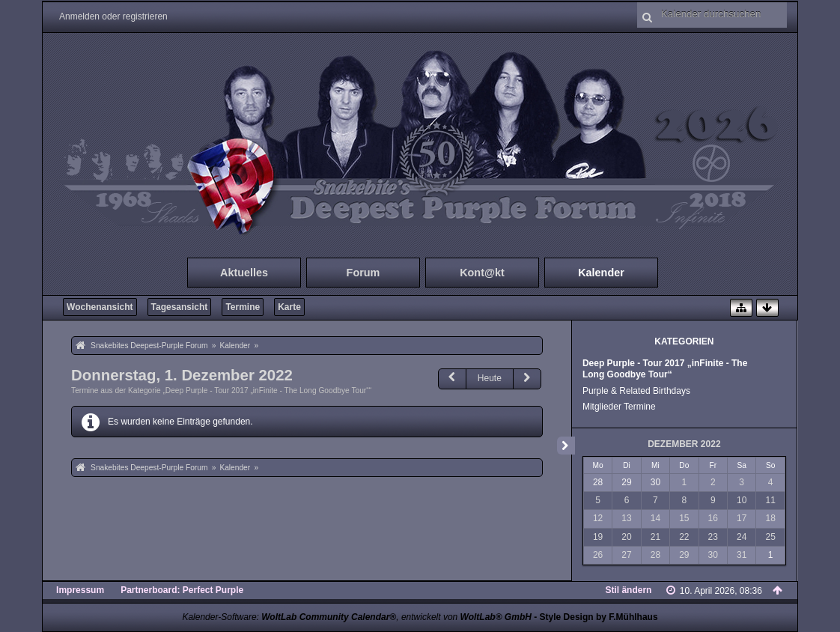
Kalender (601, 273)
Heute (490, 378)
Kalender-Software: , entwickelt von (356, 617)
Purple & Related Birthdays (636, 391)
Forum (363, 273)
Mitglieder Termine (619, 407)
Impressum (80, 590)
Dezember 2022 (684, 444)
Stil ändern (628, 590)
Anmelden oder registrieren (113, 16)
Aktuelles (244, 273)
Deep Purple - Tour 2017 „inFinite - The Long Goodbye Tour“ (665, 369)
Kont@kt (482, 273)
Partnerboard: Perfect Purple (182, 590)
